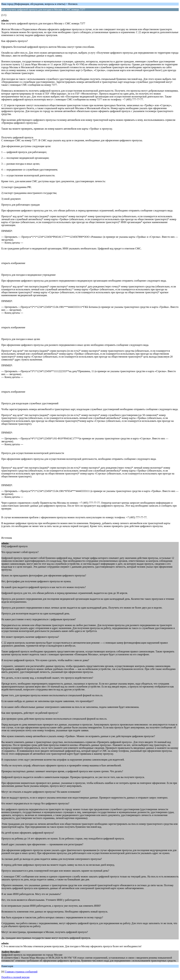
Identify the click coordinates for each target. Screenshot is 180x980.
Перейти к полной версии (15, 977)
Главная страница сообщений (21, 972)
